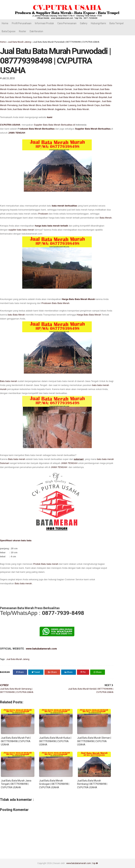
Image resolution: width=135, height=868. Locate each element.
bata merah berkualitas (65, 206)
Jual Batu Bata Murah (78, 109)
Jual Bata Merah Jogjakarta (51, 109)
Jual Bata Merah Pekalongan (86, 101)
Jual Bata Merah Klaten (25, 109)
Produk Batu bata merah (45, 564)
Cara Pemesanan (67, 23)
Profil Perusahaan (22, 23)
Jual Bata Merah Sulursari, (89, 85)
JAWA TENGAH (17, 133)
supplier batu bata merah (21, 230)
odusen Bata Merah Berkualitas (37, 129)
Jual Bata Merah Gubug (27, 93)
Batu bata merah (9, 381)
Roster (23, 31)
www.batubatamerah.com (41, 649)
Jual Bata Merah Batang (58, 101)
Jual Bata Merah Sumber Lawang (59, 105)
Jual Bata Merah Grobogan (61, 85)
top (95, 863)
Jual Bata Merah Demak (59, 89)
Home (5, 23)
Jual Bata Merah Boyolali (94, 97)
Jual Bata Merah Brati (69, 97)
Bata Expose (9, 31)
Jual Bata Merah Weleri (32, 101)
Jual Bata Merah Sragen (45, 97)
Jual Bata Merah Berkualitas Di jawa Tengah (23, 85)
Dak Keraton (36, 31)
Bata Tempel (116, 23)
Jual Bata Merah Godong (52, 93)
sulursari (79, 459)
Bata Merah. (106, 218)
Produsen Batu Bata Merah (56, 303)
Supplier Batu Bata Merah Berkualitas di (55, 125)
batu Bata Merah (17, 315)
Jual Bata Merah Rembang (19, 97)
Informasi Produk (44, 23)
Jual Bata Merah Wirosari (86, 89)
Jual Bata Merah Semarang (80, 93)
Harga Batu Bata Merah (89, 315)
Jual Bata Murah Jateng (19, 42)
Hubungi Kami (98, 23)
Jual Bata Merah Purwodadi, (32, 89)
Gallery (84, 23)
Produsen (43, 214)
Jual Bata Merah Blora (30, 105)
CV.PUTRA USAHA (11, 125)
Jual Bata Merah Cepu (88, 105)
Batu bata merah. (23, 583)
